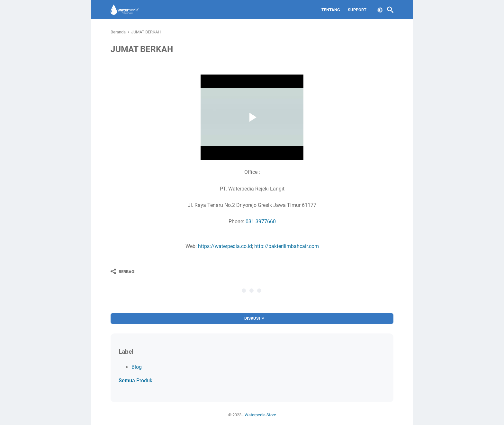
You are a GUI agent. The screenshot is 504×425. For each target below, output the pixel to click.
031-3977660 (261, 221)
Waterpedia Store (260, 415)
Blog (137, 367)
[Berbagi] (123, 271)
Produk (135, 381)
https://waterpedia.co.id (225, 246)
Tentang (331, 10)
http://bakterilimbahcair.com (287, 246)
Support (357, 10)
